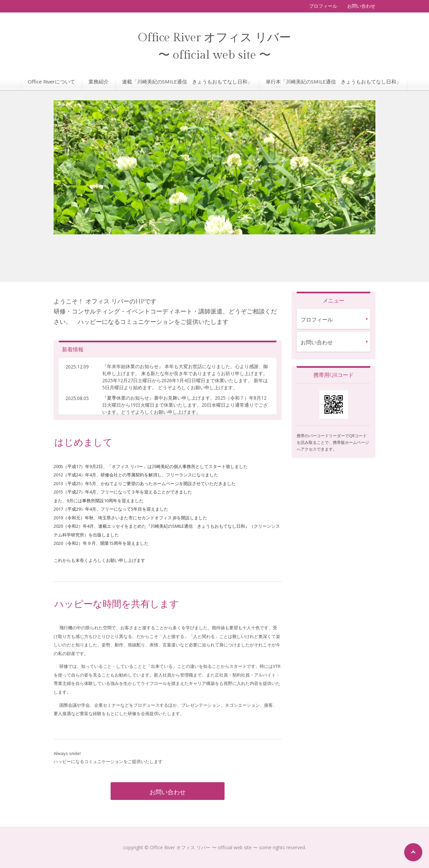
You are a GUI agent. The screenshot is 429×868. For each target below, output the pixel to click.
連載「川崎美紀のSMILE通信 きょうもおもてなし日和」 (187, 81)
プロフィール (323, 6)
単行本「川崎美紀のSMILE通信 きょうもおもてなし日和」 (333, 81)
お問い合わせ (361, 6)
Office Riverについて (51, 81)
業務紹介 (99, 81)
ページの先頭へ (413, 852)
